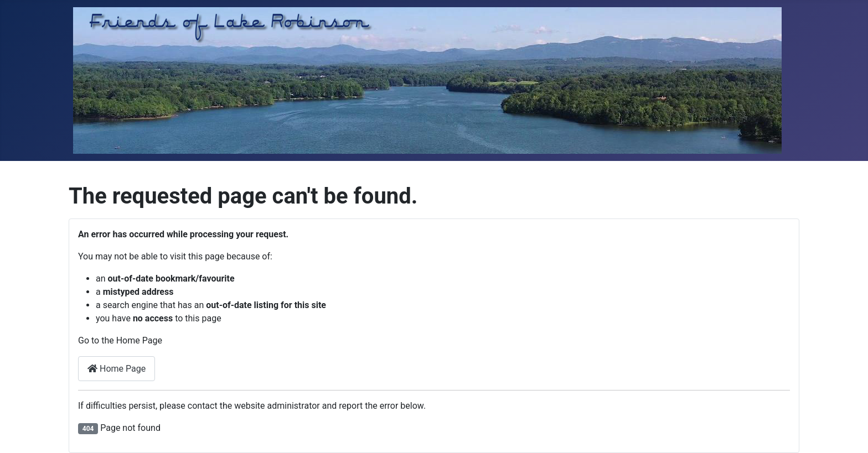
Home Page (117, 369)
